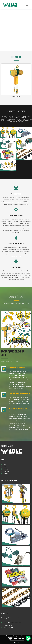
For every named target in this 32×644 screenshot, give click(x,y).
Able (4, 467)
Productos (5, 471)
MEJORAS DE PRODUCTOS (18, 408)
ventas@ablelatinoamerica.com (11, 623)
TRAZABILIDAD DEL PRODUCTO (20, 393)
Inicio (4, 464)
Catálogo (5, 469)
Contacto (5, 474)
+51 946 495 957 (7, 625)
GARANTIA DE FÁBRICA (17, 367)
